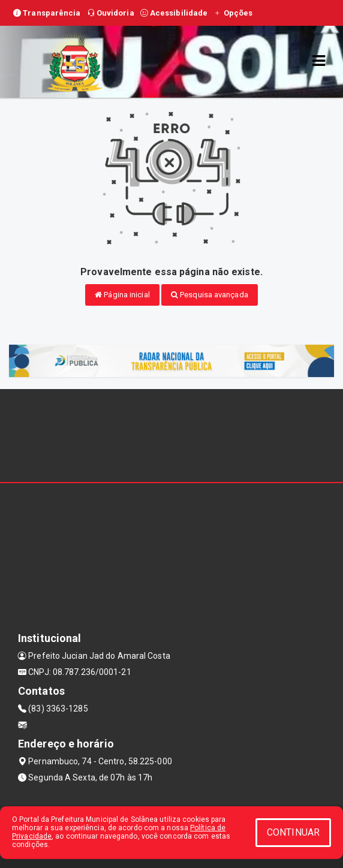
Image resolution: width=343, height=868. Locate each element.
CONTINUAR (293, 832)
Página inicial (122, 295)
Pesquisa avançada (210, 295)
